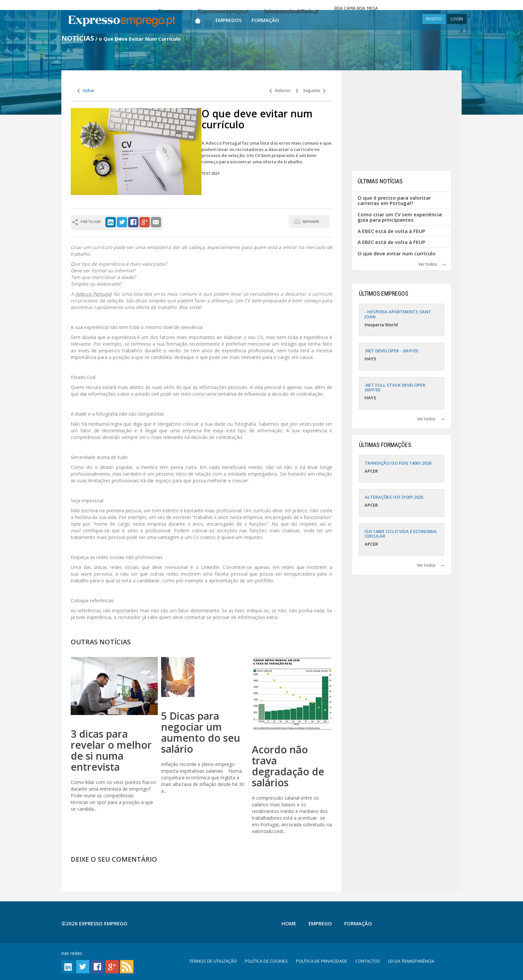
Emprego (320, 923)
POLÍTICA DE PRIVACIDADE (322, 961)
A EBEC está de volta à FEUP (391, 231)
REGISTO (434, 19)
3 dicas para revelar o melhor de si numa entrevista (111, 750)
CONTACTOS (368, 961)
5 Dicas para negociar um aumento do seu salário (201, 732)
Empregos (228, 20)
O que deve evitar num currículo (397, 253)
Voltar (86, 90)
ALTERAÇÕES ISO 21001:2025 (394, 497)
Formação (265, 20)
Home (289, 923)
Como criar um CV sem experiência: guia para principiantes (400, 217)
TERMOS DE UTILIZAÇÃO (213, 961)
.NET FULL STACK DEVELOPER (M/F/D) (395, 387)
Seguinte (314, 90)
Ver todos (432, 264)
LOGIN (457, 19)
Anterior (280, 90)
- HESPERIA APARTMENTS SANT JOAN (398, 314)
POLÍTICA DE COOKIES (266, 961)
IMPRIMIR (311, 221)
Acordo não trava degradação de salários (288, 766)
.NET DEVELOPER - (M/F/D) (391, 351)
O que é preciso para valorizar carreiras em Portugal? (394, 200)
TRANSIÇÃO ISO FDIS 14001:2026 (398, 463)
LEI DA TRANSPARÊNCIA (411, 961)
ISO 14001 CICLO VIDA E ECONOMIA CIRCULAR (401, 534)
